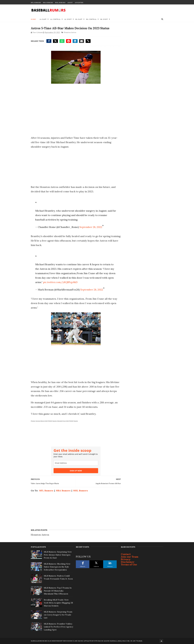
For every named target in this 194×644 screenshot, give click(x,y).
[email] (76, 463)
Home (33, 19)
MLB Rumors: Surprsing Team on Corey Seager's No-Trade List (58, 615)
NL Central (91, 19)
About (70, 3)
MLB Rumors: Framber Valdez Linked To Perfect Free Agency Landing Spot (58, 627)
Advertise (79, 3)
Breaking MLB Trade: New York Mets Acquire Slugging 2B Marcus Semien (58, 603)
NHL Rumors (60, 3)
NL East (79, 19)
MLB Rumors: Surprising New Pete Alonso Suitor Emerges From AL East (58, 555)
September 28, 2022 (91, 227)
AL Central (55, 19)
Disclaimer (128, 562)
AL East (43, 19)
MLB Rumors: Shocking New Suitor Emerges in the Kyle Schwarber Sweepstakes (57, 567)
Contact (126, 554)
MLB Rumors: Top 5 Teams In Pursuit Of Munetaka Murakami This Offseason (58, 591)
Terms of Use (129, 564)
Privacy (126, 559)
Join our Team (130, 557)
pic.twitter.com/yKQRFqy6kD (60, 282)
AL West (68, 19)
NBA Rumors (48, 3)
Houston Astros (70, 32)
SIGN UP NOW (76, 471)
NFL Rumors (36, 3)
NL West (104, 19)
